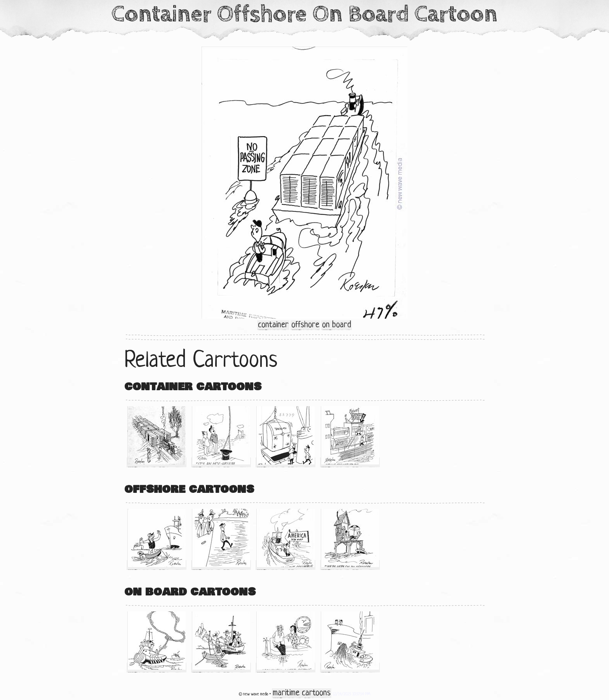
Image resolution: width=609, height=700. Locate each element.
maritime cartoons (302, 693)
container (273, 325)
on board (337, 325)
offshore (305, 325)
